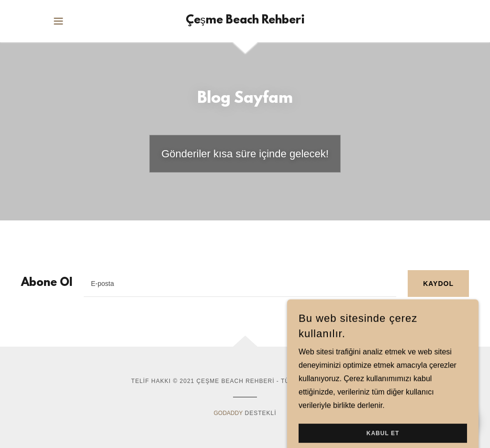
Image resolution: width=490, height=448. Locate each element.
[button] (58, 21)
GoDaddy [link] (228, 413)
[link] (245, 21)
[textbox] (240, 284)
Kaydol (438, 284)
